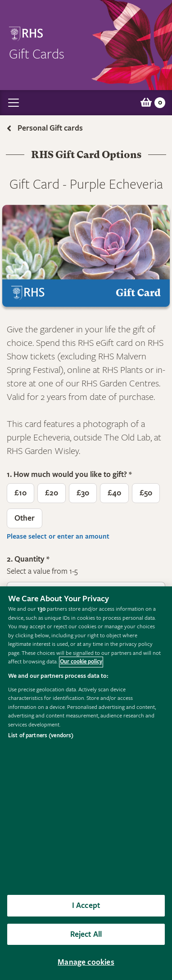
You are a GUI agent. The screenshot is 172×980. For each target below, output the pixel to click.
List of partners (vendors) (41, 736)
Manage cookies (86, 962)
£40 (114, 493)
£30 (83, 493)
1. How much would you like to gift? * (69, 475)
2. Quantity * (28, 559)
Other (25, 518)
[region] (86, 783)
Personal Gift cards (50, 128)
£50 (146, 493)
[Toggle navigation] (14, 103)
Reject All (86, 934)
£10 (20, 493)
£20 (52, 493)
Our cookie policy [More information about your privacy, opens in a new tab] (81, 662)
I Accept (86, 905)
